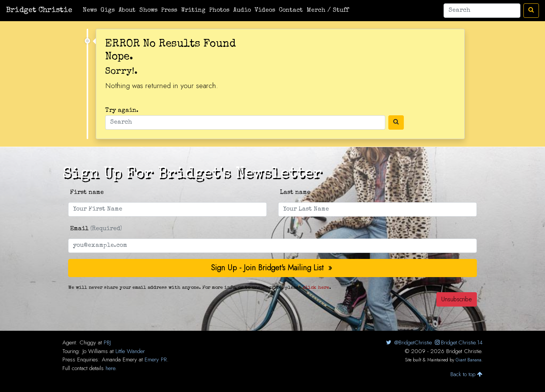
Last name (295, 193)
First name (87, 193)
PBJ (107, 342)
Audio (242, 11)
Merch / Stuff (328, 11)
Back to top (466, 374)
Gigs (108, 11)
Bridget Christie (39, 11)
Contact (291, 11)
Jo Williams (95, 351)
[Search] (482, 11)
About (127, 11)
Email (96, 229)
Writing (193, 11)
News (90, 11)
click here (316, 288)
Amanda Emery (119, 359)
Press (169, 11)
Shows (148, 11)
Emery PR (156, 359)
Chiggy (88, 342)
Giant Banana (469, 360)
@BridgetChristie (408, 342)
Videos (265, 11)
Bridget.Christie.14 (458, 342)
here (110, 368)
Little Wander (130, 351)
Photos (219, 11)
